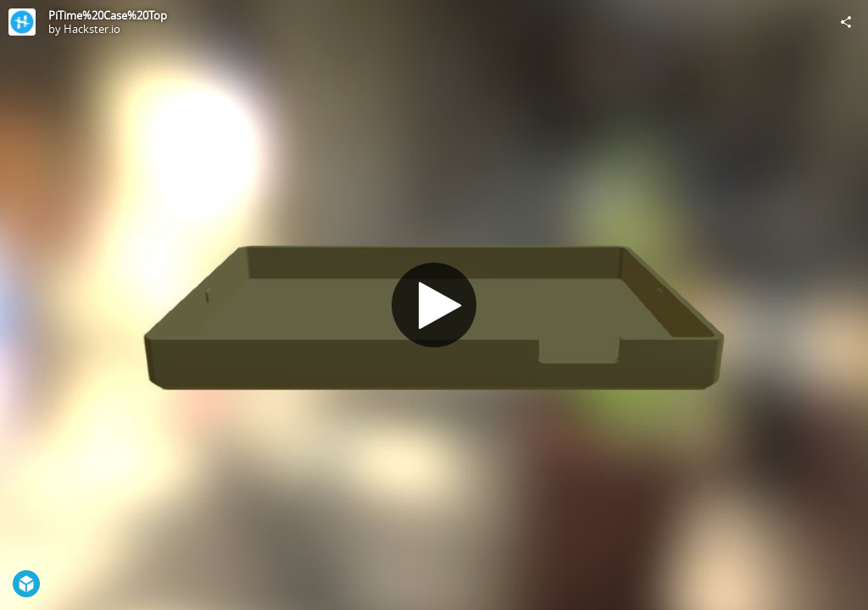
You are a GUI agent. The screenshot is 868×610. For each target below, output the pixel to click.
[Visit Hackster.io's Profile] (22, 22)
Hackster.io (92, 29)
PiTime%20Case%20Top (108, 15)
